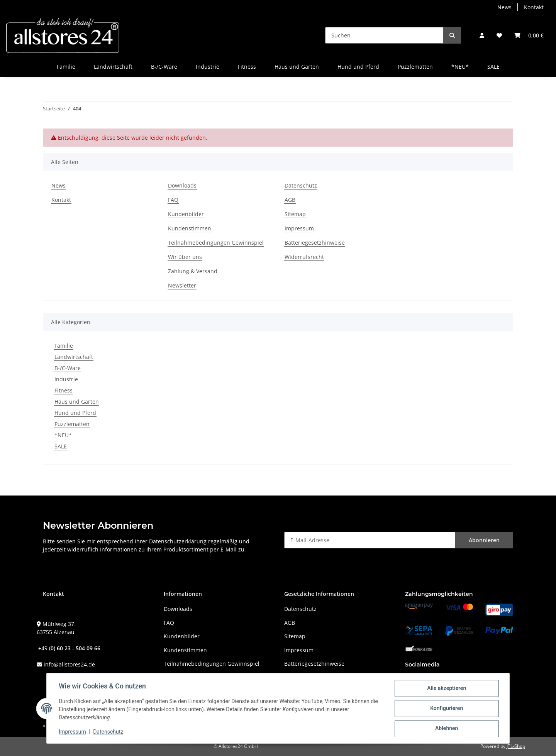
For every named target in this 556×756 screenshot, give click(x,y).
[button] (482, 35)
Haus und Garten (77, 402)
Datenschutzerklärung (178, 541)
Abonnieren (484, 540)
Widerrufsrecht (304, 257)
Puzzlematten (72, 424)
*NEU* (63, 435)
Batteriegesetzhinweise (315, 243)
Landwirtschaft (74, 357)
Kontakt (534, 7)
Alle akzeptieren (446, 688)
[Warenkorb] (529, 35)
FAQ (173, 200)
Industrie (66, 379)
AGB (290, 200)
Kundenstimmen (190, 228)
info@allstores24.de (69, 664)
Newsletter (182, 285)
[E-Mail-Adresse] (370, 540)
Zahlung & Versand (193, 271)
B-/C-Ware (68, 368)
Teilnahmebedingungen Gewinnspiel (216, 243)
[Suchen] (384, 35)
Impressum (299, 228)
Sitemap (295, 214)
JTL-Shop (516, 746)
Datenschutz (301, 185)
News (504, 7)
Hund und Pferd (75, 413)
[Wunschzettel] (499, 35)
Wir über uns (185, 257)
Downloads (182, 185)
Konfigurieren (446, 709)
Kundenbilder (186, 214)
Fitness (64, 390)
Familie (64, 346)
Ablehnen (446, 729)
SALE (61, 446)
